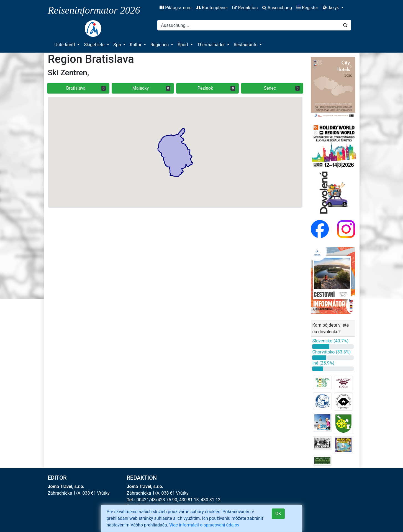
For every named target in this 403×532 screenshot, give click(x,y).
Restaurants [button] (246, 45)
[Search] (249, 25)
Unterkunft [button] (66, 45)
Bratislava (86, 88)
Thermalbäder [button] (211, 45)
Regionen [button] (160, 45)
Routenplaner (212, 8)
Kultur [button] (136, 45)
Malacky (152, 88)
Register (307, 8)
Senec (282, 88)
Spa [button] (118, 45)
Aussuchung (277, 8)
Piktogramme (176, 8)
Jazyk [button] (331, 8)
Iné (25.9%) (323, 363)
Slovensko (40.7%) (330, 341)
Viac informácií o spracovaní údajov (204, 525)
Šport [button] (183, 45)
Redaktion (245, 8)
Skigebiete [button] (95, 45)
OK (278, 514)
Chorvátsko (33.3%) (331, 352)
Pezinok (216, 88)
